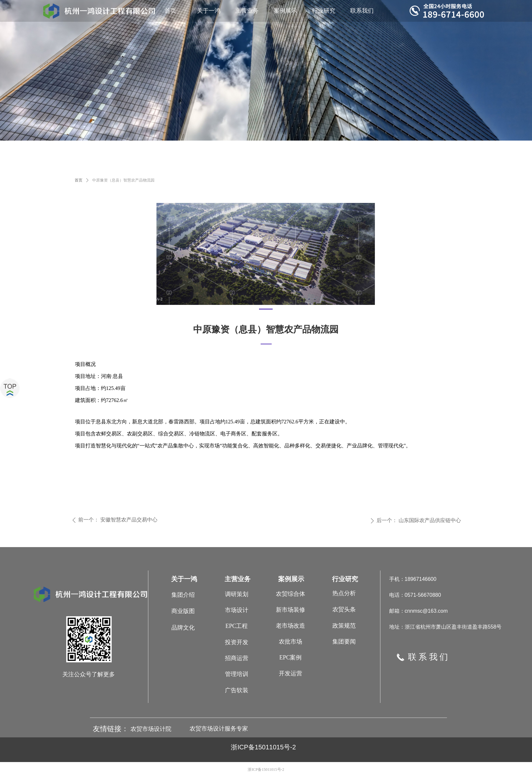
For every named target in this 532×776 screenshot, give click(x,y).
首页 (79, 180)
